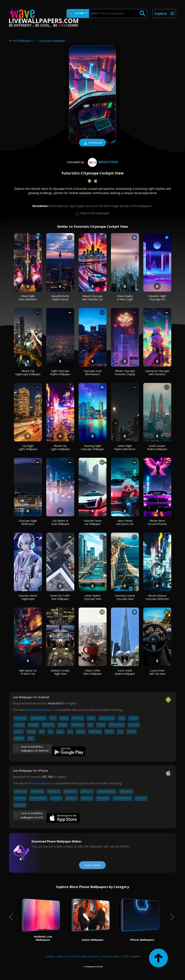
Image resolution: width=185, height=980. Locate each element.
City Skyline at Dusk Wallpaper (60, 522)
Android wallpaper (40, 710)
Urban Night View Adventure (28, 298)
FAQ (125, 956)
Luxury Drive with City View (157, 672)
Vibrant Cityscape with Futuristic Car (92, 298)
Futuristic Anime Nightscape (28, 597)
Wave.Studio (103, 162)
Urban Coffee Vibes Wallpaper (92, 672)
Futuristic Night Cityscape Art (157, 298)
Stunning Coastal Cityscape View (125, 597)
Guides (135, 956)
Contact (50, 956)
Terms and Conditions (86, 956)
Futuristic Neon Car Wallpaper (93, 522)
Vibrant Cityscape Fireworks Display (125, 373)
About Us (64, 956)
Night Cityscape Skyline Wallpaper (60, 373)
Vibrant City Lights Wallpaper (60, 447)
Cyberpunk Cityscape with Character (157, 373)
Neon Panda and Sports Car (125, 522)
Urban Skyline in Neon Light (125, 298)
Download (92, 143)
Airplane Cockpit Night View (60, 672)
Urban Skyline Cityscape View (92, 597)
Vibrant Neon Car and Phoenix (157, 522)
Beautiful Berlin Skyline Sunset (60, 298)
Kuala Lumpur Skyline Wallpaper (157, 447)
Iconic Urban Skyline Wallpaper (125, 672)
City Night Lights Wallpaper (28, 447)
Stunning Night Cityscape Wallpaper (92, 447)
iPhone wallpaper (40, 783)
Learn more (92, 865)
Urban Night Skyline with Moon (125, 447)
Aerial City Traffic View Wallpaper (60, 597)
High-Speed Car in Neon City (28, 672)
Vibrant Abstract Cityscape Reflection (157, 597)
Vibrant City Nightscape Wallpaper (28, 373)
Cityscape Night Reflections (28, 522)
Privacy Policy (111, 956)
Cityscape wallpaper (52, 41)
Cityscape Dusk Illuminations (93, 373)
